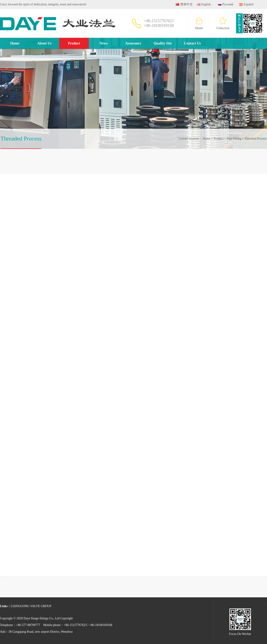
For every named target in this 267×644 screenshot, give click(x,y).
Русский (226, 4)
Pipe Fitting (233, 139)
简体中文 (184, 4)
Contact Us (192, 43)
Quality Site (163, 43)
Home (199, 23)
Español (246, 4)
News (103, 43)
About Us (44, 43)
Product (74, 43)
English (204, 4)
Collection (223, 23)
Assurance (133, 43)
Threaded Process (255, 139)
